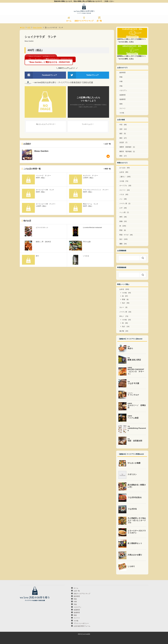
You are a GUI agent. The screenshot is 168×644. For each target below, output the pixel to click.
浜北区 (122, 142)
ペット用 (122, 212)
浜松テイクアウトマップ (84, 21)
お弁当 (122, 172)
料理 (29, 28)
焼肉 (121, 104)
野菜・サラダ (124, 235)
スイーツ (122, 108)
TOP (22, 28)
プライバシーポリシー (81, 623)
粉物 (121, 221)
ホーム (69, 21)
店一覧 (99, 21)
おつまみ (122, 168)
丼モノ (122, 316)
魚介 (121, 239)
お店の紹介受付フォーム (82, 626)
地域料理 (122, 99)
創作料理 (122, 73)
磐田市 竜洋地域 (125, 151)
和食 (121, 77)
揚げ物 (122, 331)
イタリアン (123, 90)
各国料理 (122, 95)
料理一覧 (108, 169)
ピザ (121, 208)
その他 (122, 113)
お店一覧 (108, 144)
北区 (121, 129)
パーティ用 (123, 203)
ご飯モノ (122, 177)
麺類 (121, 244)
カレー (122, 307)
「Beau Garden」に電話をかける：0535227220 (49, 62)
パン (121, 199)
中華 (121, 81)
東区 (121, 138)
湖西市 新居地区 (125, 147)
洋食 (121, 86)
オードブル (123, 186)
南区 (121, 134)
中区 (121, 125)
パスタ (122, 194)
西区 (121, 156)
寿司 (121, 217)
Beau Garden (38, 28)
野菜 (121, 230)
